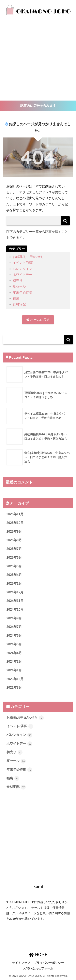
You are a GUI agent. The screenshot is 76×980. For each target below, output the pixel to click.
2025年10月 (15, 523)
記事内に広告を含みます (38, 106)
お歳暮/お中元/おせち (28, 257)
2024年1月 (14, 670)
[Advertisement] (38, 60)
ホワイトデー (22, 275)
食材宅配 (19, 304)
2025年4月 (14, 575)
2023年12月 (15, 679)
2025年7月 (14, 549)
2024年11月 (15, 601)
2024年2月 (14, 661)
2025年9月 (14, 532)
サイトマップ (21, 963)
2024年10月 (15, 610)
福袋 (16, 298)
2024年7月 (14, 627)
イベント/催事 (23, 263)
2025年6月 (14, 558)
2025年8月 (14, 540)
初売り (18, 281)
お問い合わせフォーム (38, 968)
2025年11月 (15, 514)
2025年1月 (14, 584)
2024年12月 (15, 592)
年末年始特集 (22, 293)
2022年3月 (14, 687)
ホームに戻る (38, 320)
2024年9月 (14, 618)
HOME (38, 955)
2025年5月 (14, 566)
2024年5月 (14, 644)
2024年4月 (14, 653)
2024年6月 (14, 635)
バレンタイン (22, 269)
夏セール (19, 286)
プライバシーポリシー (49, 963)
